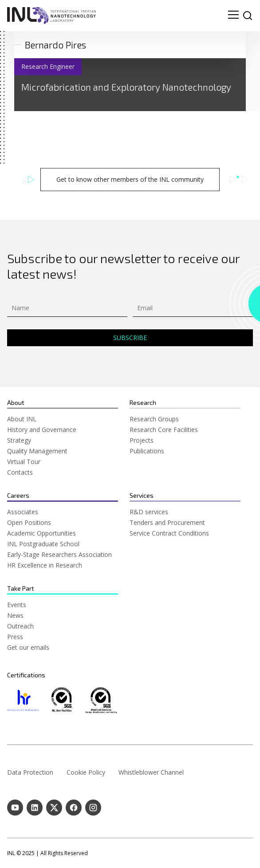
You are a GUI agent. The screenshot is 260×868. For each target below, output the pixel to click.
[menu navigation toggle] (233, 16)
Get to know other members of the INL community (130, 179)
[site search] (248, 16)
